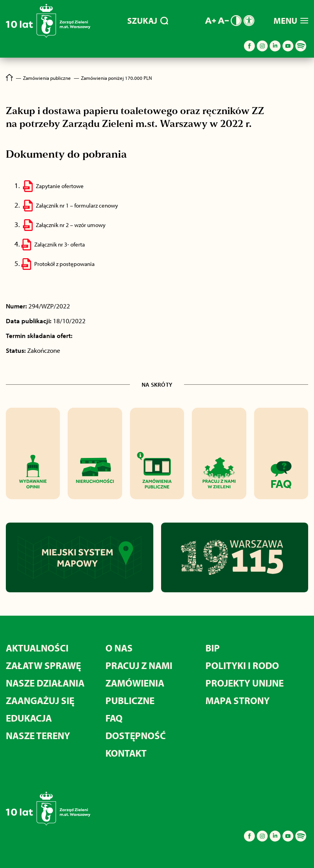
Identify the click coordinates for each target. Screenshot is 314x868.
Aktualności (37, 648)
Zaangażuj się (40, 700)
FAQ (114, 718)
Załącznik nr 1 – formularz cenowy (77, 205)
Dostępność (136, 735)
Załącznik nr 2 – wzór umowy (71, 225)
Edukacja (29, 718)
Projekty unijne (245, 683)
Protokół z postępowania (64, 264)
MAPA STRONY (238, 700)
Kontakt (126, 753)
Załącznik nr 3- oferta (60, 244)
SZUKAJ (148, 21)
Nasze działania (45, 683)
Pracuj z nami (139, 665)
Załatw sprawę (43, 665)
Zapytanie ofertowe (60, 186)
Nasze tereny (38, 735)
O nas (119, 648)
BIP (213, 648)
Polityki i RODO (242, 665)
